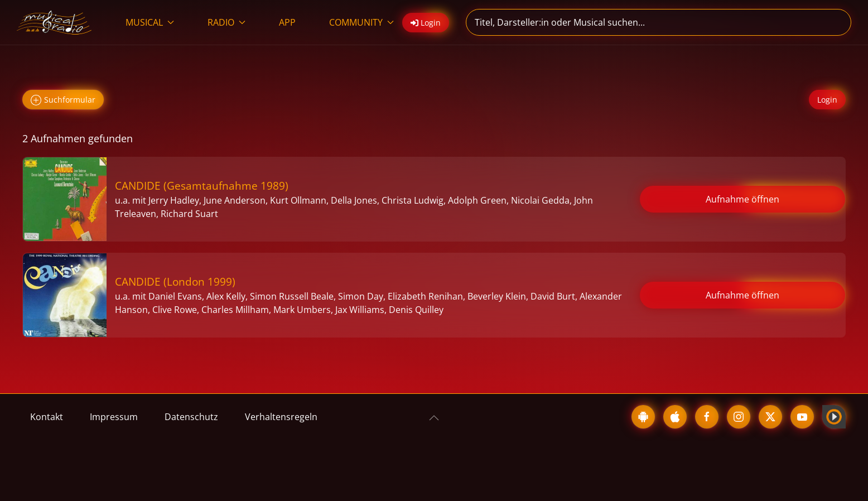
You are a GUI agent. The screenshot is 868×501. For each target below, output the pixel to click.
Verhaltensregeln (281, 417)
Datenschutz (191, 417)
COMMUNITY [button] (361, 22)
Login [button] (426, 23)
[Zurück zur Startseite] (54, 22)
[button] (434, 418)
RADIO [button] (226, 22)
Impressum (114, 417)
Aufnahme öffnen (742, 199)
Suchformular (63, 100)
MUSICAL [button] (150, 22)
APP (287, 22)
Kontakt (47, 417)
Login (827, 100)
